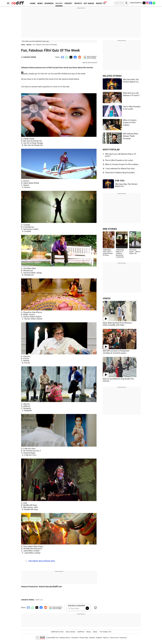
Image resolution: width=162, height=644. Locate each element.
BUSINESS (49, 3)
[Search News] (126, 3)
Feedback (99, 638)
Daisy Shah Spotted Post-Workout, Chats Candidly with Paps (117, 324)
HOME (33, 3)
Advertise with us (65, 638)
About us (106, 638)
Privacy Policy (84, 638)
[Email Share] (62, 57)
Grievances (123, 638)
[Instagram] (147, 3)
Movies (29, 45)
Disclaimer (75, 638)
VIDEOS (107, 298)
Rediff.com (55, 638)
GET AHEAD (89, 3)
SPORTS (78, 3)
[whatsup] (154, 3)
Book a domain (71, 632)
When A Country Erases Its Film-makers (130, 123)
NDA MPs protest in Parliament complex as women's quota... (116, 352)
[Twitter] (144, 3)
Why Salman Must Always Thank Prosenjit (131, 136)
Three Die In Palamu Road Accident (120, 173)
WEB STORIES (110, 229)
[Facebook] (151, 3)
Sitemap (92, 638)
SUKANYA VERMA (30, 57)
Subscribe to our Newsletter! (77, 606)
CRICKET (68, 3)
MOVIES (59, 3)
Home (23, 45)
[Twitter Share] (71, 57)
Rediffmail (81, 632)
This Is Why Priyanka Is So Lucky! (119, 160)
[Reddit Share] (79, 57)
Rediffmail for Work (57, 632)
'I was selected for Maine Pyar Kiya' (120, 169)
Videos (95, 632)
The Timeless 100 (105, 632)
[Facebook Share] (75, 57)
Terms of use (114, 638)
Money (89, 632)
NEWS (40, 3)
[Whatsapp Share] (66, 57)
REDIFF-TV (101, 3)
